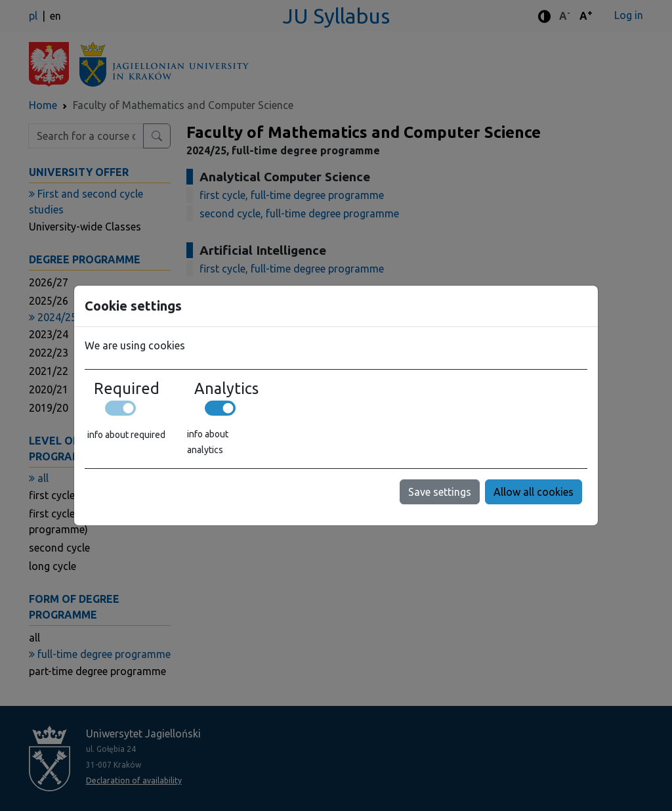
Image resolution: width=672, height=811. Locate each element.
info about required (126, 435)
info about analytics (208, 442)
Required (127, 388)
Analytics (226, 388)
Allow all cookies (534, 492)
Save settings (440, 492)
